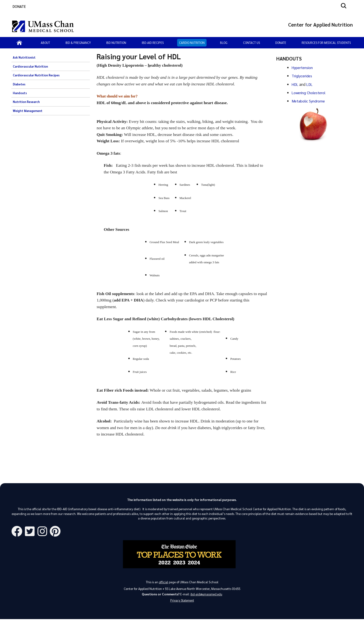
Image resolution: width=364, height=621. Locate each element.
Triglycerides (302, 75)
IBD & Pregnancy (78, 43)
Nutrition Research (26, 102)
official (164, 583)
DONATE (19, 6)
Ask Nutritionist (24, 57)
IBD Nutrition (116, 43)
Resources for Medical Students (326, 43)
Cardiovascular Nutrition (30, 66)
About (45, 43)
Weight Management (28, 111)
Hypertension (303, 67)
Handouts (20, 93)
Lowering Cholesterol (310, 92)
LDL (311, 84)
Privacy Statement (182, 602)
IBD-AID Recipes (153, 43)
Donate (281, 43)
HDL (296, 84)
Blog (224, 43)
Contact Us (251, 43)
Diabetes (19, 84)
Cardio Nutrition (192, 43)
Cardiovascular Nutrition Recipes (36, 75)
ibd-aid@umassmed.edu (206, 595)
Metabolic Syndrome (309, 100)
